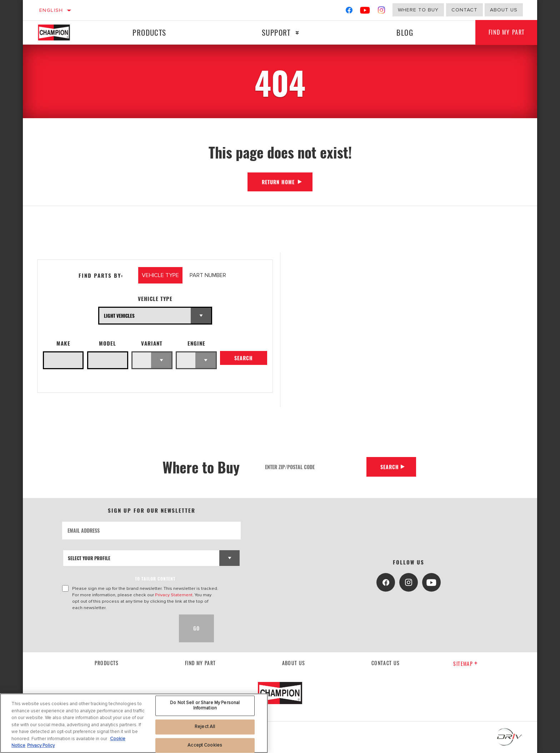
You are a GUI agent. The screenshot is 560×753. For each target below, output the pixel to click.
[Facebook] (349, 12)
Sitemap (466, 664)
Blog (403, 32)
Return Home (278, 182)
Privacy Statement (174, 595)
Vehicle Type (155, 299)
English (51, 10)
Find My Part (506, 32)
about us (504, 10)
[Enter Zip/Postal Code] (313, 467)
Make (63, 343)
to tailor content (155, 579)
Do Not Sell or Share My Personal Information (205, 706)
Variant (152, 343)
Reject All (205, 727)
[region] (134, 723)
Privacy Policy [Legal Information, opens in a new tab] (41, 746)
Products (149, 32)
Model (107, 343)
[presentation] (116, 628)
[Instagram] (382, 12)
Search (244, 359)
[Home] (61, 32)
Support (275, 32)
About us (294, 663)
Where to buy (418, 10)
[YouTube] (365, 12)
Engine (196, 343)
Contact (464, 10)
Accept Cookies (205, 745)
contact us (386, 663)
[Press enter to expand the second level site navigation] (296, 33)
